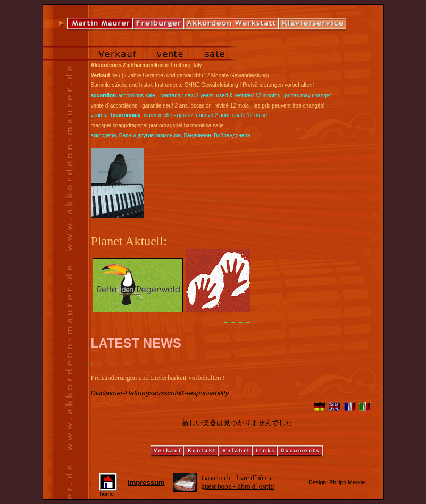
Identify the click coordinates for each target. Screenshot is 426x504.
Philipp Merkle (347, 482)
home (108, 491)
